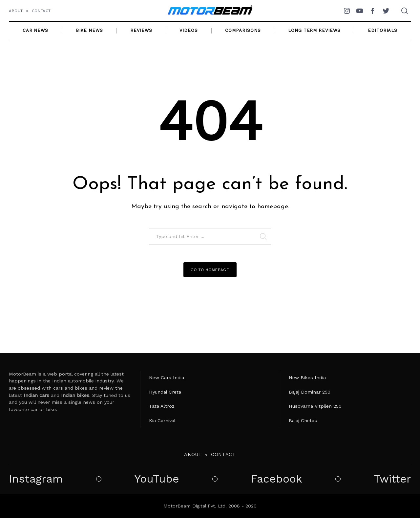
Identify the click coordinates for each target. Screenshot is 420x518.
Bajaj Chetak (303, 421)
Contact (41, 11)
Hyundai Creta (165, 392)
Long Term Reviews (314, 30)
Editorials (383, 30)
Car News (35, 30)
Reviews (141, 30)
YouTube (157, 479)
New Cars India (167, 378)
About (16, 11)
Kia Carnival (162, 421)
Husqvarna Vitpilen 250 (315, 406)
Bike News (89, 30)
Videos (189, 30)
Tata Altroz (162, 406)
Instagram (36, 479)
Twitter (392, 479)
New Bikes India (307, 378)
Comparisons (243, 30)
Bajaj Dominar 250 (310, 392)
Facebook (276, 479)
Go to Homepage (210, 270)
